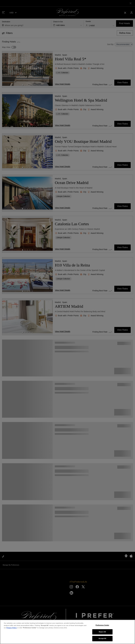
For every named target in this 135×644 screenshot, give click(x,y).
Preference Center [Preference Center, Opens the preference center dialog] (102, 625)
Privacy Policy (12, 628)
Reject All (102, 632)
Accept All (102, 638)
